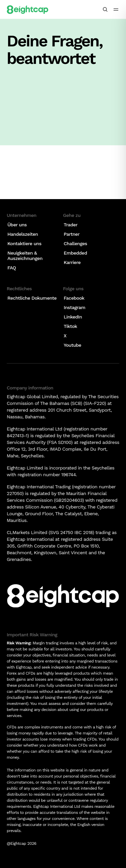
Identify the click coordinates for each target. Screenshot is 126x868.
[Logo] (28, 9)
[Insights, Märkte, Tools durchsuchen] (105, 9)
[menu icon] (116, 9)
